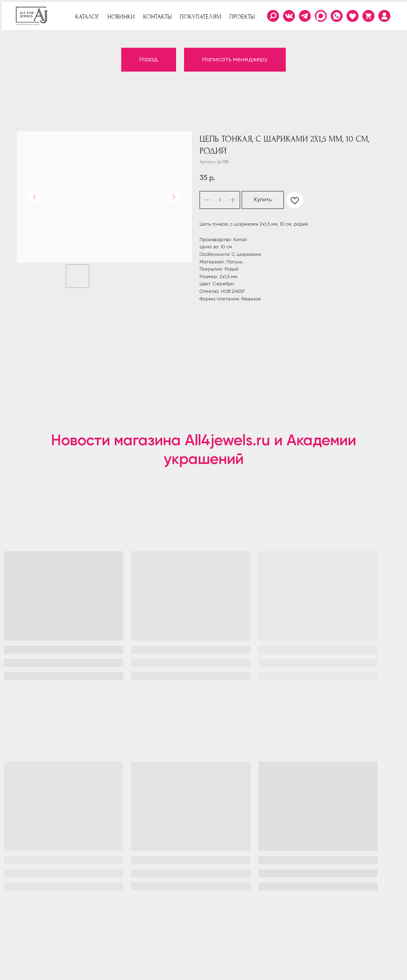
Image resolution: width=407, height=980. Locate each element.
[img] (384, 16)
